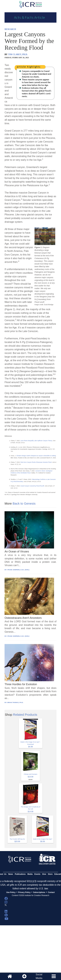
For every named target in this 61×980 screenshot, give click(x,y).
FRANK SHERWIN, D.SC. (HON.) (18, 570)
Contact (51, 892)
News (11, 874)
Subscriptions (39, 892)
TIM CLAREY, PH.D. (18, 54)
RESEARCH (10, 29)
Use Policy (11, 892)
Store (50, 874)
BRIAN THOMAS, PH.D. (15, 702)
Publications (20, 874)
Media (30, 874)
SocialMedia (39, 976)
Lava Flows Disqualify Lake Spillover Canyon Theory (36, 441)
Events (37, 874)
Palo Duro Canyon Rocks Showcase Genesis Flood (36, 462)
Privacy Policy (24, 892)
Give (44, 874)
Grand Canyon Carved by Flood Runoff (32, 486)
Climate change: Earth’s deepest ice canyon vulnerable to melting (36, 456)
